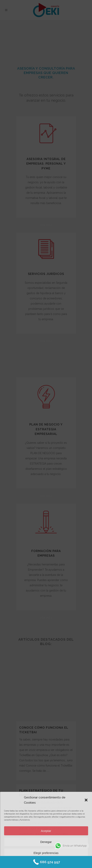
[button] (86, 800)
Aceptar (46, 831)
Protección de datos (57, 862)
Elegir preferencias (46, 853)
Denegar (46, 842)
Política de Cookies (35, 862)
